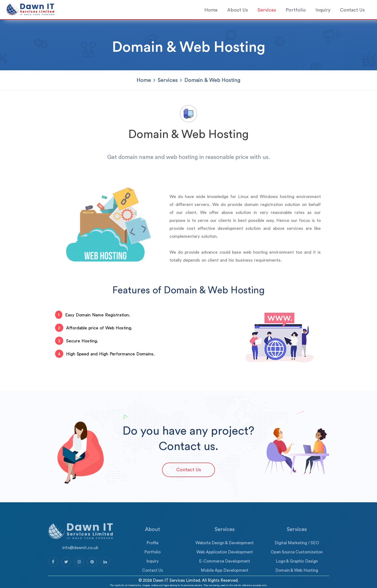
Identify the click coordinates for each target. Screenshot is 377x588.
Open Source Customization (297, 561)
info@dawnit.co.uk (80, 556)
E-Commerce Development (225, 570)
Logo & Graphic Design (297, 570)
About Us (238, 10)
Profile (152, 552)
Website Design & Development (225, 552)
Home (211, 10)
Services (267, 10)
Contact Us (352, 10)
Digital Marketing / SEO (297, 552)
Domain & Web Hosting (297, 579)
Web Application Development (225, 561)
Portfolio (296, 10)
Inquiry (323, 10)
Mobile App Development (225, 579)
